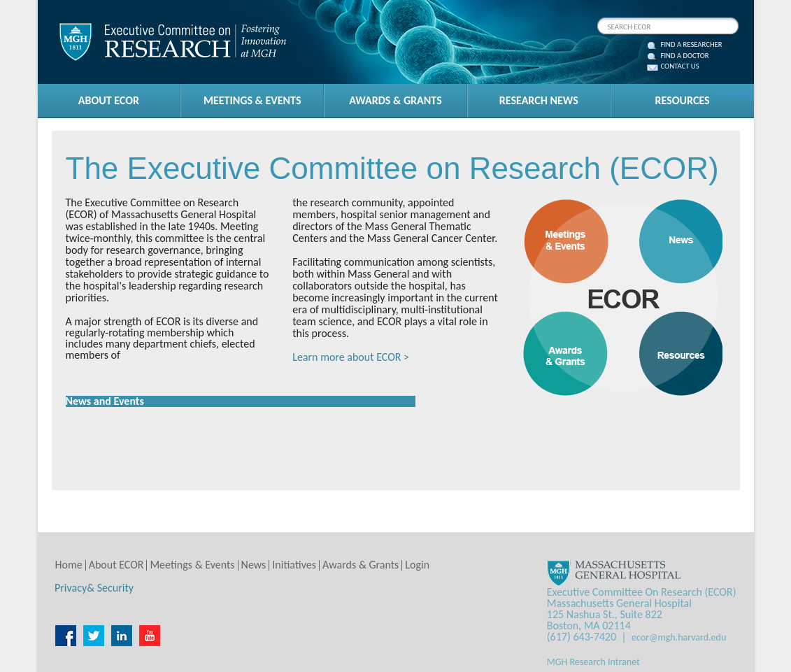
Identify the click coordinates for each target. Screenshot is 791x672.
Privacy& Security (94, 588)
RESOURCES (683, 100)
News (254, 565)
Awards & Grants (361, 565)
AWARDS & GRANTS (395, 100)
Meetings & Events (192, 565)
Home (69, 565)
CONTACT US (680, 67)
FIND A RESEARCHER (692, 45)
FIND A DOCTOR (685, 56)
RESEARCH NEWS (539, 100)
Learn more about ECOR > (351, 357)
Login (417, 565)
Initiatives (294, 565)
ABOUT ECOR (109, 100)
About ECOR (116, 565)
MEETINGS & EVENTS (252, 100)
